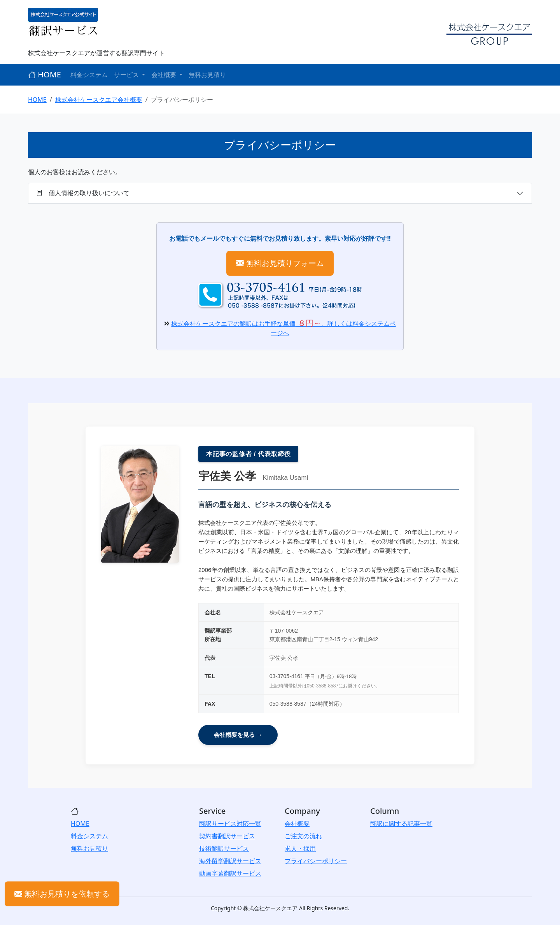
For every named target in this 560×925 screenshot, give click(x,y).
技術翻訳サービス (224, 848)
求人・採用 (300, 848)
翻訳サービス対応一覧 (230, 824)
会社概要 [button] (164, 75)
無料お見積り (207, 75)
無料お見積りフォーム (280, 263)
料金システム (89, 75)
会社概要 (297, 824)
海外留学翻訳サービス (230, 861)
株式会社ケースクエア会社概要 (99, 100)
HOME (45, 74)
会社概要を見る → (238, 735)
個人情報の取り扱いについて (83, 193)
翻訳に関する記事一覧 (401, 824)
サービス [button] (127, 75)
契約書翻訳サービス (227, 836)
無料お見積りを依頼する (62, 894)
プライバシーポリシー (316, 861)
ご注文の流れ (303, 836)
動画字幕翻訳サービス (230, 873)
